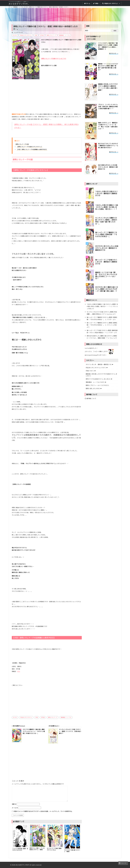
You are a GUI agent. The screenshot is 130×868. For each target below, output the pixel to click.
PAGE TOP (122, 863)
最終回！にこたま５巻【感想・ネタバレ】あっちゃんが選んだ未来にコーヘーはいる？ (106, 276)
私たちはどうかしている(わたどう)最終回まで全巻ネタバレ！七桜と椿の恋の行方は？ (108, 146)
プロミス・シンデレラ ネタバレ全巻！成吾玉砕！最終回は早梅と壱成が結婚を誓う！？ (108, 107)
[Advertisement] (65, 15)
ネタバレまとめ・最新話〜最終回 (99, 364)
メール (15, 808)
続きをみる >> (114, 53)
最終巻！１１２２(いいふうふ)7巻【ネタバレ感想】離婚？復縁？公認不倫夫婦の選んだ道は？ (108, 67)
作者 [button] (96, 3)
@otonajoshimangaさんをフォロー (96, 355)
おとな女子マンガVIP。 (19, 4)
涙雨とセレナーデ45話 (22, 144)
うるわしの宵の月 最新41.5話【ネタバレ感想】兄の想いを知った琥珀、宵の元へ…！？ (107, 207)
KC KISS (15, 35)
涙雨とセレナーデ (51, 35)
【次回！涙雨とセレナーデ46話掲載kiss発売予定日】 (32, 149)
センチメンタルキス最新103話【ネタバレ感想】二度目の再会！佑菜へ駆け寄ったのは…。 (106, 221)
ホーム (87, 3)
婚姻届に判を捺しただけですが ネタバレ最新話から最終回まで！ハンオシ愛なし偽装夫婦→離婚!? (108, 87)
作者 (36, 35)
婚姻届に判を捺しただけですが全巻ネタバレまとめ (101, 375)
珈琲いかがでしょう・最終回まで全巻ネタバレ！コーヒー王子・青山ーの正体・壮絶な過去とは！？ (108, 126)
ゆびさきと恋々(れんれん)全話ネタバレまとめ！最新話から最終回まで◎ (107, 248)
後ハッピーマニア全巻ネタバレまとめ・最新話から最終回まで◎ (106, 262)
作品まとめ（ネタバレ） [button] (111, 3)
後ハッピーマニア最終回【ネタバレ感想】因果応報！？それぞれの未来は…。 (106, 234)
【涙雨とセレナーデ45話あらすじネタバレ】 (30, 147)
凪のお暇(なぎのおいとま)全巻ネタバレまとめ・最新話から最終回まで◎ (108, 167)
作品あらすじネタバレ (26, 35)
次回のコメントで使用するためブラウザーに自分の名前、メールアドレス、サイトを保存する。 (43, 811)
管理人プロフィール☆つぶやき (97, 385)
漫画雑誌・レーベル (64, 35)
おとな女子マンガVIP (22, 865)
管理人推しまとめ (93, 388)
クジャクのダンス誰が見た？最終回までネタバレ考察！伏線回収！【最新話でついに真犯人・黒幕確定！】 (108, 46)
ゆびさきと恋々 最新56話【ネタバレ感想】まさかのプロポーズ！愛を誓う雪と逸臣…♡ (107, 289)
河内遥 (42, 35)
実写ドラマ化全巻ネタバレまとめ (98, 379)
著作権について (90, 398)
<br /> (18, 700)
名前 (14, 804)
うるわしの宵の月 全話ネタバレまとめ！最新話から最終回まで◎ (106, 194)
